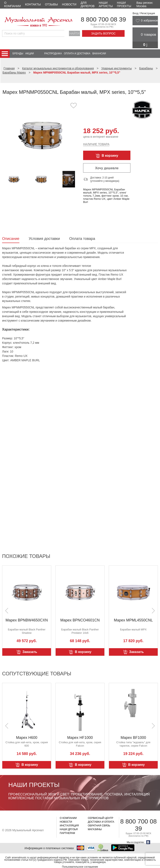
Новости (69, 4)
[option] (41, 135)
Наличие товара (96, 144)
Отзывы (51, 4)
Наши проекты (124, 4)
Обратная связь (99, 826)
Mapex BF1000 (133, 738)
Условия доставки (44, 239)
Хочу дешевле (107, 168)
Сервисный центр (100, 818)
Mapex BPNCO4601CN (80, 620)
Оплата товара (82, 239)
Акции (29, 53)
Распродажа (53, 53)
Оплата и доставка (77, 53)
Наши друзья (69, 829)
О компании (12, 4)
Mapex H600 (27, 738)
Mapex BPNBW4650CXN (27, 620)
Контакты (33, 4)
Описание (11, 239)
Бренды (18, 53)
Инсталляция (69, 826)
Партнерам (67, 833)
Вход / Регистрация (144, 13)
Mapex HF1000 (80, 738)
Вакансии (99, 53)
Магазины (95, 829)
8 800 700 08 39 (103, 19)
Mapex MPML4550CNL (133, 620)
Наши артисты (106, 4)
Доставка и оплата (101, 822)
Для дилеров (88, 4)
